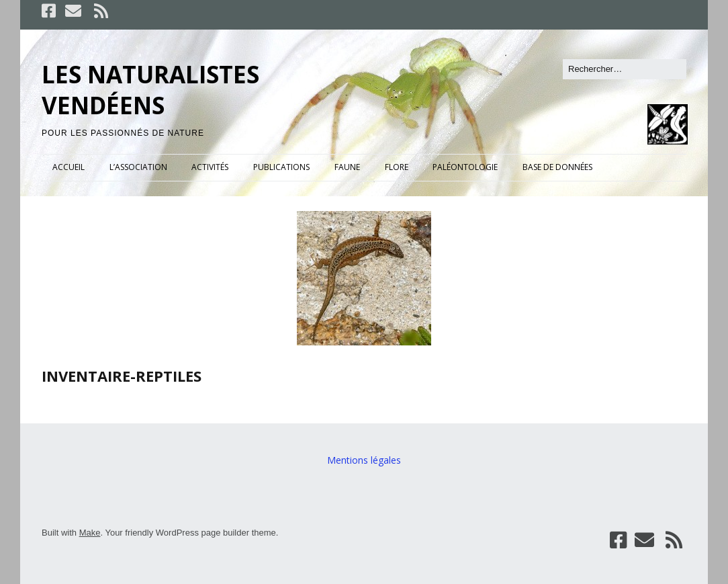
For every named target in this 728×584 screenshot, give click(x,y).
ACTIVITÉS (210, 167)
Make (90, 533)
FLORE (397, 167)
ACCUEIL (69, 167)
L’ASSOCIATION (138, 167)
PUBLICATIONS (281, 167)
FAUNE (347, 167)
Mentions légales (364, 460)
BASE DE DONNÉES (557, 167)
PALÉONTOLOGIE (465, 167)
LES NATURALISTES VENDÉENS (150, 90)
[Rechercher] (625, 69)
